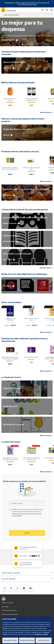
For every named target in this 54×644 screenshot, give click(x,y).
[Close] (52, 2)
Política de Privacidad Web (10, 614)
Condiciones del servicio (9, 610)
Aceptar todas (44, 640)
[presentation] (25, 524)
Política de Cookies (42, 634)
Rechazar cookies (10, 640)
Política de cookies (7, 603)
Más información (46, 112)
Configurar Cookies (27, 640)
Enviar (27, 533)
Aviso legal (5, 607)
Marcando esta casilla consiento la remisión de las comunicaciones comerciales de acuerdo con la (28, 513)
